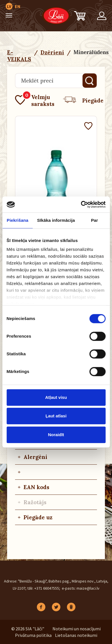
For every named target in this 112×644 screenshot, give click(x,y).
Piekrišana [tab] (18, 220)
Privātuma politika (33, 635)
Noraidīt (56, 435)
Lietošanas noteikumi (76, 635)
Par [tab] (95, 220)
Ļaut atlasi (56, 416)
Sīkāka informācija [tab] (56, 220)
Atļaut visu (56, 397)
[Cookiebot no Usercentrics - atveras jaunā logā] (81, 204)
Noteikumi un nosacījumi (77, 629)
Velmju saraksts (35, 101)
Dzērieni (52, 52)
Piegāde (83, 101)
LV (9, 6)
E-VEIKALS (19, 56)
